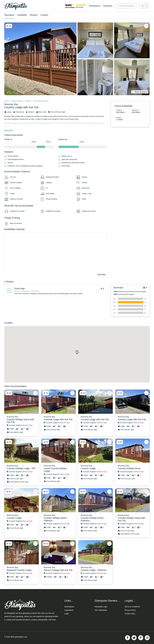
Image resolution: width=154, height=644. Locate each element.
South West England (41, 101)
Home (6, 101)
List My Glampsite (126, 6)
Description (9, 15)
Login (67, 614)
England (28, 101)
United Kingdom (17, 101)
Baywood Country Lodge (19, 570)
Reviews (34, 15)
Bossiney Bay (11, 104)
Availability (22, 15)
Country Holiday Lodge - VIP (21, 468)
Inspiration (108, 6)
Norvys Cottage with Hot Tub (58, 570)
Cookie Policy (130, 614)
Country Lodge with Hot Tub (95, 420)
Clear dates (102, 274)
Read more (9, 130)
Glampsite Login (101, 607)
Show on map (28, 425)
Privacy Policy (130, 610)
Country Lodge (88, 468)
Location (44, 15)
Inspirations (69, 610)
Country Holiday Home (129, 468)
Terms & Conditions (132, 607)
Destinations (95, 6)
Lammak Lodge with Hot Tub (58, 420)
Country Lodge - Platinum (94, 570)
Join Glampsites (101, 610)
